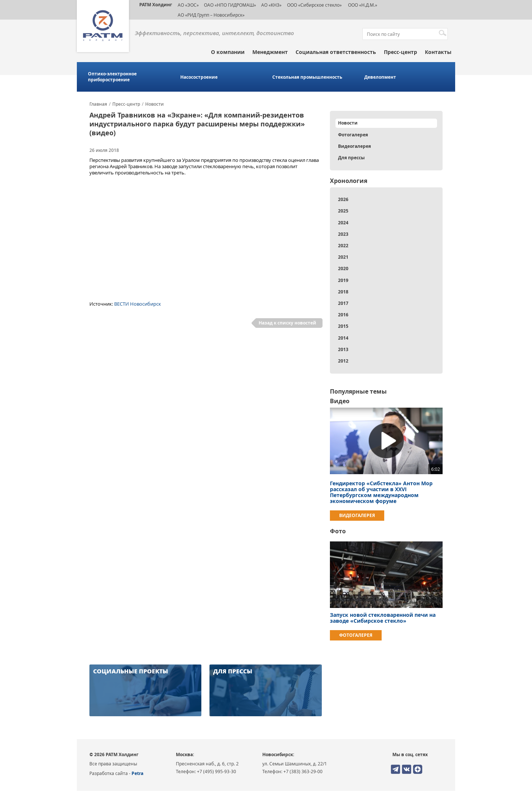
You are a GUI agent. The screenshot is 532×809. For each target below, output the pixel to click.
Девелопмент (380, 77)
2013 (343, 349)
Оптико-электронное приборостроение (112, 77)
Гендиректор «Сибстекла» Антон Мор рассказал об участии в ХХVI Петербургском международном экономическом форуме (381, 492)
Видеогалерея (354, 146)
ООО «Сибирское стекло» (314, 5)
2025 (343, 211)
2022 (343, 246)
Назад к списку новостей (287, 323)
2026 (343, 199)
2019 (343, 280)
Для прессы (351, 158)
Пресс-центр (400, 52)
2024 (343, 223)
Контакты (438, 52)
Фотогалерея (353, 135)
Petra (137, 773)
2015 (343, 326)
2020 (343, 268)
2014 (343, 338)
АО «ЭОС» (188, 5)
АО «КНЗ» (271, 5)
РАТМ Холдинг (156, 5)
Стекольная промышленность (307, 77)
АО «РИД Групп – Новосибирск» (211, 15)
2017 (343, 303)
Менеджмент (270, 52)
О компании (228, 52)
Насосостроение (199, 77)
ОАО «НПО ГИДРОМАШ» (230, 5)
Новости (154, 104)
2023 (343, 234)
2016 (343, 315)
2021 (343, 257)
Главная (98, 104)
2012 (343, 361)
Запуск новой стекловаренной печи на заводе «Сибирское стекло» (383, 618)
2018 (343, 292)
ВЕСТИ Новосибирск (138, 304)
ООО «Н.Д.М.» (362, 5)
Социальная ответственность (336, 52)
